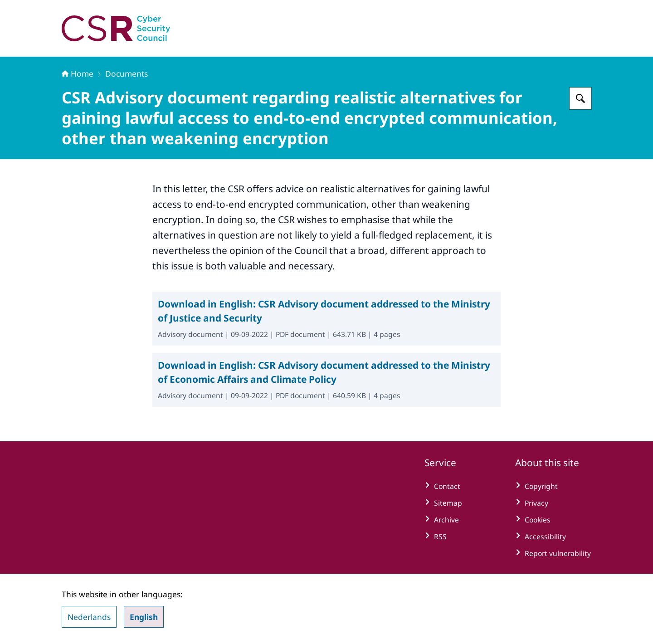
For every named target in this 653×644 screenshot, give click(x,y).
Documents (127, 73)
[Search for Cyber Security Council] (580, 98)
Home (78, 73)
